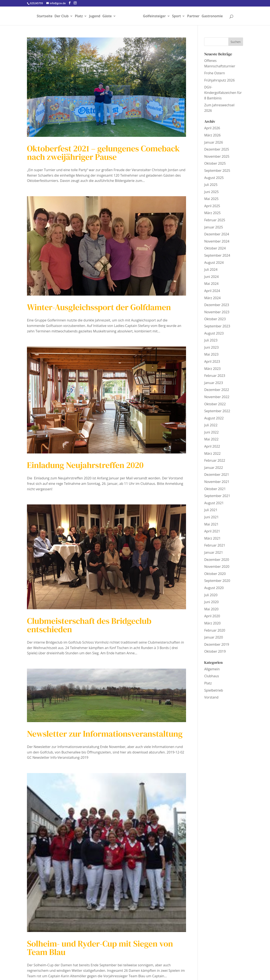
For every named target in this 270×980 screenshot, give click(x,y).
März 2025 (212, 213)
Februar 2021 (215, 545)
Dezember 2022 (217, 390)
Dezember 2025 (217, 149)
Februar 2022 (215, 460)
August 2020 (214, 588)
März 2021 (212, 538)
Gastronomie (212, 16)
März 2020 (212, 623)
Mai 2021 (211, 524)
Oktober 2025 (215, 163)
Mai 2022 (211, 439)
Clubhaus (211, 676)
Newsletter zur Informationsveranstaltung (105, 734)
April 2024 (212, 291)
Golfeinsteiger (154, 16)
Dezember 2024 (217, 234)
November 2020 (217, 567)
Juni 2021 (211, 517)
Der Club (62, 16)
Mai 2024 (211, 284)
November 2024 (217, 241)
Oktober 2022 (215, 404)
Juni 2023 (211, 347)
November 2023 (217, 312)
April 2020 (212, 616)
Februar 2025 (215, 220)
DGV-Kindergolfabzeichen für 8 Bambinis (223, 93)
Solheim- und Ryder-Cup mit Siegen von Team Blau (100, 948)
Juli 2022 (211, 425)
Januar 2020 (213, 637)
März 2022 (212, 453)
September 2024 (217, 255)
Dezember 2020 (217, 560)
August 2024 (214, 263)
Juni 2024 (211, 277)
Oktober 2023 (215, 319)
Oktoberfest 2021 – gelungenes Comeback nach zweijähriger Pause (103, 153)
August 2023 (214, 333)
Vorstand (211, 697)
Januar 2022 (213, 468)
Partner (193, 16)
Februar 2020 (215, 630)
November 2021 (217, 482)
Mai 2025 (211, 199)
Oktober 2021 (215, 489)
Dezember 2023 (217, 305)
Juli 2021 (211, 510)
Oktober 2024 (215, 248)
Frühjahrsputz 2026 (219, 80)
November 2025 (217, 156)
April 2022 (212, 446)
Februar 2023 (215, 376)
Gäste (107, 16)
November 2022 (217, 397)
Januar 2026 (213, 142)
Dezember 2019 (217, 644)
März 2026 (212, 135)
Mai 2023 (211, 354)
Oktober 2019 (215, 651)
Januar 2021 (213, 552)
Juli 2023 (211, 340)
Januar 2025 (213, 227)
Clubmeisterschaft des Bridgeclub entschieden (89, 625)
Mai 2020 (211, 609)
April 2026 (212, 128)
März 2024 (212, 298)
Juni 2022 (211, 432)
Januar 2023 (213, 383)
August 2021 (214, 503)
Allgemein (212, 669)
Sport (177, 16)
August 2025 (214, 178)
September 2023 (217, 326)
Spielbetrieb (213, 690)
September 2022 (217, 411)
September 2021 (217, 496)
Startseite (45, 16)
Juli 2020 (211, 595)
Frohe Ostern (214, 73)
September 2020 (217, 581)
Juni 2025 (211, 192)
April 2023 (212, 361)
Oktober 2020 (215, 574)
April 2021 (212, 531)
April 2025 (212, 206)
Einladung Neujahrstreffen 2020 (85, 465)
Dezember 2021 (217, 475)
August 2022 (214, 418)
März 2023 (212, 369)
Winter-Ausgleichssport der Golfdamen (99, 307)
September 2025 (217, 171)
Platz (79, 16)
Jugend (95, 16)
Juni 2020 (211, 602)
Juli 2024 (211, 269)
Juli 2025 (211, 185)
